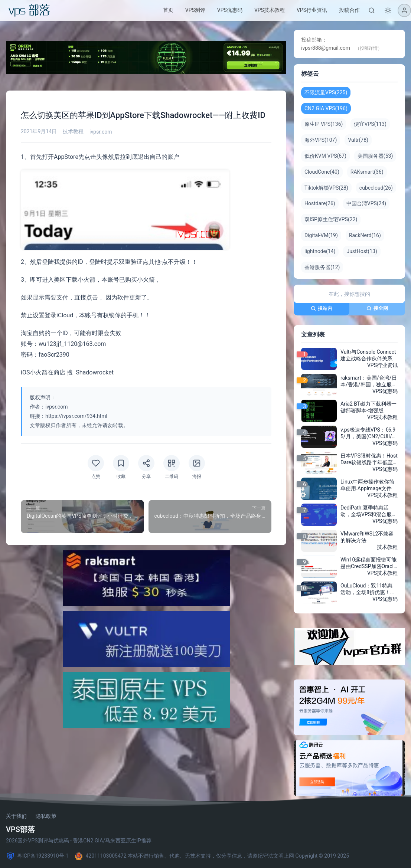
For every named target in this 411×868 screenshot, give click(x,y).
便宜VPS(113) (370, 124)
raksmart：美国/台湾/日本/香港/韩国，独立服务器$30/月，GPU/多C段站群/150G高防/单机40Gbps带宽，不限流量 (369, 381)
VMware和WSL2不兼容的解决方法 (367, 537)
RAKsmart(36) (367, 172)
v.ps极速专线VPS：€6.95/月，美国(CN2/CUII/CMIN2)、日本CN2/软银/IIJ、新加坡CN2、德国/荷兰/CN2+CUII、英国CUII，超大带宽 (368, 433)
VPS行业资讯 (312, 10)
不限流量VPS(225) (326, 92)
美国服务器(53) (375, 156)
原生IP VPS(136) (324, 124)
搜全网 (377, 308)
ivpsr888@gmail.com (326, 48)
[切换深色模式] (388, 10)
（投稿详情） (369, 48)
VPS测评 (195, 10)
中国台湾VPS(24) (366, 203)
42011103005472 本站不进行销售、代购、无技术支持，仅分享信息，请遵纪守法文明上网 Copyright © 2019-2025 (212, 856)
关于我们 (16, 816)
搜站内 (322, 308)
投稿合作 (349, 10)
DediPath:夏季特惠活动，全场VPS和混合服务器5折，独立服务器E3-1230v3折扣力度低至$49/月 (369, 511)
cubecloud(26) (376, 188)
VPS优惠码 (230, 10)
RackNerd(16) (365, 235)
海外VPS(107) (321, 140)
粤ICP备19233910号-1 (37, 856)
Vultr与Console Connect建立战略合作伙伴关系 (368, 355)
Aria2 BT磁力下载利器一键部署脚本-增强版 (368, 407)
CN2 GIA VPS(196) (326, 108)
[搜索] (372, 10)
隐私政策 (46, 816)
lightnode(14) (320, 251)
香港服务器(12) (322, 267)
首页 (168, 10)
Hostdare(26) (320, 203)
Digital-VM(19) (321, 235)
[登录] (404, 10)
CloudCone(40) (322, 172)
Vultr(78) (358, 140)
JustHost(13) (362, 251)
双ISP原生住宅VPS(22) (331, 219)
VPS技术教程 (270, 10)
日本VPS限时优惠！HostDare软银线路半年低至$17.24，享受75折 (369, 459)
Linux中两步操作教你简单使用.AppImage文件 (367, 485)
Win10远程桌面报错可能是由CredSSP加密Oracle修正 (368, 563)
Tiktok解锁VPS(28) (326, 188)
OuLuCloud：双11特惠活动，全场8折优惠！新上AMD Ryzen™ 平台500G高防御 (368, 589)
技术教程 (73, 131)
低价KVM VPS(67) (325, 156)
